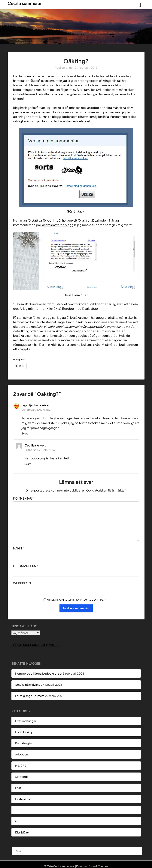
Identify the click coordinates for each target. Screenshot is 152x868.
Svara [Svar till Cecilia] (28, 464)
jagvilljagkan (31, 405)
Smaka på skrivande (29, 684)
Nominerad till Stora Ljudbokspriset (39, 673)
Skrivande (22, 777)
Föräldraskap (24, 732)
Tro (17, 810)
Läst (18, 788)
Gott (18, 821)
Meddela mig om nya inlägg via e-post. (78, 600)
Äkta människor (123, 90)
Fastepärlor (23, 799)
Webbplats (22, 583)
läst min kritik (49, 345)
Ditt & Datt (22, 832)
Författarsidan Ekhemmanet (35, 645)
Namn (19, 548)
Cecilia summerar (25, 3)
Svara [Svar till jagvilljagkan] (25, 433)
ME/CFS (21, 765)
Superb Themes (99, 866)
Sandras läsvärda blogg (57, 225)
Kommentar (23, 498)
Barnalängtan (24, 743)
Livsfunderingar (26, 721)
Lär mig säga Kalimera (30, 696)
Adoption (22, 754)
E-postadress (26, 566)
